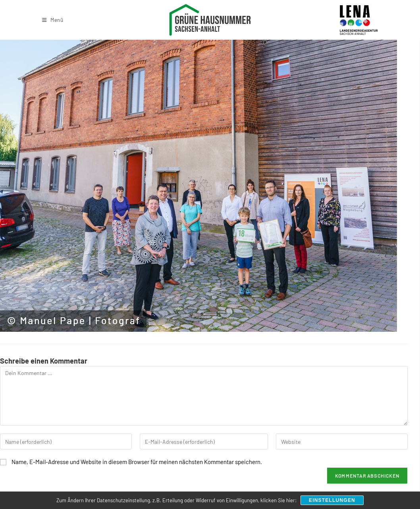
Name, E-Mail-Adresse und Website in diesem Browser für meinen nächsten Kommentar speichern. (137, 462)
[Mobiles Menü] (53, 20)
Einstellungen (332, 500)
